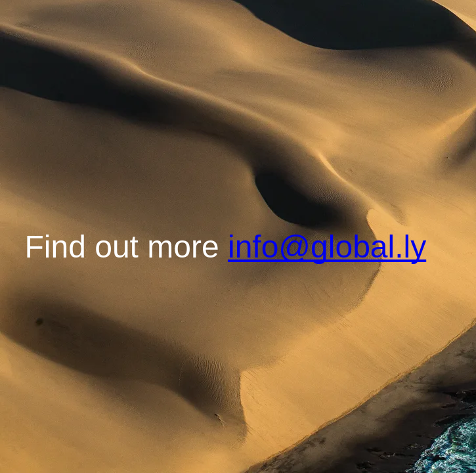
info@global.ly (327, 247)
